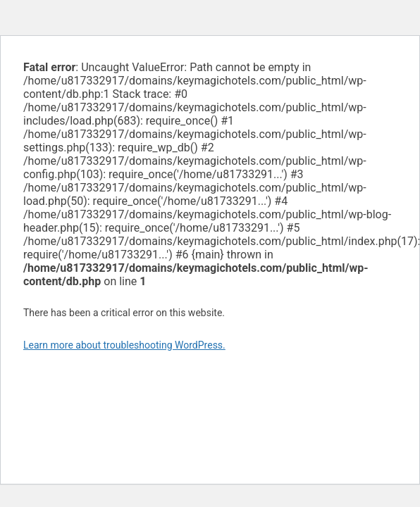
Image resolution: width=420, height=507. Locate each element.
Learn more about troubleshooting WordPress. (124, 345)
